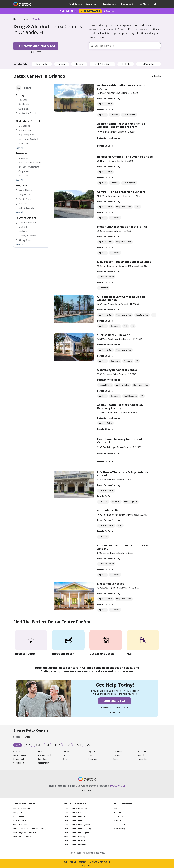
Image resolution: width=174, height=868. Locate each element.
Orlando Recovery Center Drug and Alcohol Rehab (121, 298)
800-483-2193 (115, 701)
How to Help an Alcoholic (24, 836)
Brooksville (117, 755)
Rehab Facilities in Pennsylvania (77, 824)
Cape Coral (43, 759)
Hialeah (126, 64)
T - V (79, 745)
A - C (18, 745)
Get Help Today (87, 862)
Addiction (92, 4)
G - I (38, 745)
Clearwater (92, 759)
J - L (48, 745)
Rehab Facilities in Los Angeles (77, 832)
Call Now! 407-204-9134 (36, 46)
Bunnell (141, 755)
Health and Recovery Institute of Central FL (120, 441)
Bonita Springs (20, 755)
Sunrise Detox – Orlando (114, 335)
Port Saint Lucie (148, 64)
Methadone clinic (109, 510)
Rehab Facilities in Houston (75, 840)
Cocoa (115, 759)
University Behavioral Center (117, 370)
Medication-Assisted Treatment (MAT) (30, 828)
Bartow (66, 751)
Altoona (17, 751)
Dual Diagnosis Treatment (25, 832)
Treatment (109, 4)
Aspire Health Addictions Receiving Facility (121, 87)
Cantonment (19, 759)
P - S (68, 745)
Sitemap (117, 820)
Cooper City (142, 759)
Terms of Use (120, 824)
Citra (65, 759)
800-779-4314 (117, 786)
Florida (25, 19)
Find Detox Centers (22, 808)
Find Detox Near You (75, 803)
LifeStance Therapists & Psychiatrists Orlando (123, 474)
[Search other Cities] (127, 46)
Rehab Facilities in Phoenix (75, 844)
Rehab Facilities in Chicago (75, 836)
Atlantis (41, 751)
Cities (27, 737)
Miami (62, 64)
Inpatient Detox (20, 820)
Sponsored (109, 11)
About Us (118, 812)
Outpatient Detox (21, 824)
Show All (19, 148)
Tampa (79, 64)
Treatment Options (25, 803)
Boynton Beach (45, 755)
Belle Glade (117, 751)
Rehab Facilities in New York (76, 820)
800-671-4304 (90, 11)
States (17, 737)
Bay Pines (92, 751)
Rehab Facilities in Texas (74, 812)
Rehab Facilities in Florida (74, 816)
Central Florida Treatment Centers (121, 192)
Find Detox (75, 4)
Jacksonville (42, 64)
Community (128, 4)
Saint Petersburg (102, 64)
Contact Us (118, 816)
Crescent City (44, 763)
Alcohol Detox (19, 816)
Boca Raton (143, 751)
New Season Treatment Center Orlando (124, 262)
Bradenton (68, 755)
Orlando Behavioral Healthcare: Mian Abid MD (123, 547)
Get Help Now (68, 11)
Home (16, 19)
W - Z (89, 745)
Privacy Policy (119, 828)
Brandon (91, 755)
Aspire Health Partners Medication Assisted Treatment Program (121, 125)
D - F (28, 745)
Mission (117, 808)
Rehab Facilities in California (75, 808)
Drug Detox (18, 812)
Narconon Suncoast (111, 584)
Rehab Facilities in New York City (77, 828)
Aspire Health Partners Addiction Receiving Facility (120, 406)
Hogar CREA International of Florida (122, 227)
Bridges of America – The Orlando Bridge (125, 157)
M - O (58, 745)
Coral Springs (19, 763)
